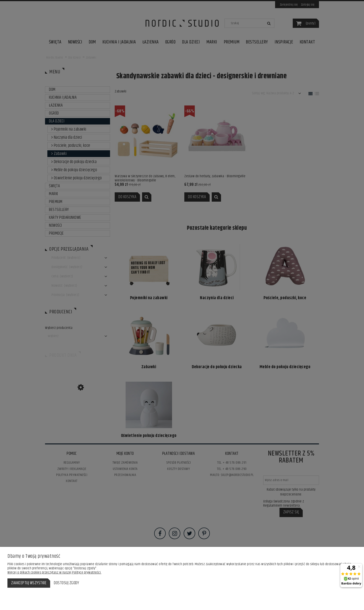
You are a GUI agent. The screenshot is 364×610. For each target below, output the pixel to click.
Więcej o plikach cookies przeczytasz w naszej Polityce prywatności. (54, 572)
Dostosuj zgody (66, 583)
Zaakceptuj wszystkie (29, 583)
